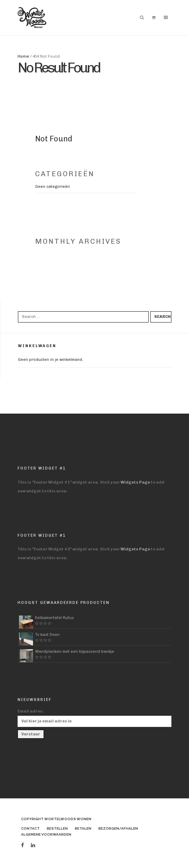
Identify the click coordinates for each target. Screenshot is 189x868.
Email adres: (31, 711)
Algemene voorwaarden (46, 834)
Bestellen (57, 828)
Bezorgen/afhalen (118, 828)
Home (23, 56)
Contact (30, 828)
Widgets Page (135, 482)
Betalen (83, 828)
